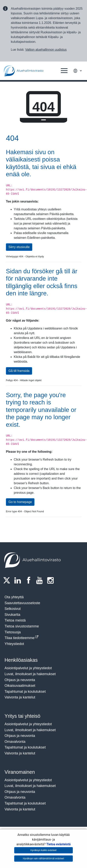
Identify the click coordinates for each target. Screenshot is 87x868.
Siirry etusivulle (19, 247)
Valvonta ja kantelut (20, 753)
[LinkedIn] (19, 580)
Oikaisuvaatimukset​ (20, 686)
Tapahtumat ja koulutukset (25, 692)
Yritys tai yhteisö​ (22, 716)
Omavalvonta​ (15, 797)
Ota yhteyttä (14, 597)
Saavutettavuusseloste (22, 603)
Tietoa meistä (15, 620)
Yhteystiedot (14, 644)
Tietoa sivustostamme (22, 626)
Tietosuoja (13, 632)
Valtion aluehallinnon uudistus (46, 50)
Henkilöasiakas (21, 660)
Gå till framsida (19, 371)
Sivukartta (12, 615)
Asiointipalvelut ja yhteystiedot (28, 668)
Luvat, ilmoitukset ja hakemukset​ (30, 674)
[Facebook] (30, 580)
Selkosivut (13, 609)
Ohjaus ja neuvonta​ (20, 680)
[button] (64, 71)
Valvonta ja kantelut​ (20, 697)
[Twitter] (8, 580)
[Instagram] (52, 580)
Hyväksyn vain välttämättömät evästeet (43, 859)
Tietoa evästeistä (58, 844)
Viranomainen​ (20, 772)
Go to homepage (20, 502)
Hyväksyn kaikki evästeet (44, 850)
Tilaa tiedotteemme (19, 638)
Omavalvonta (15, 742)
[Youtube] (41, 580)
